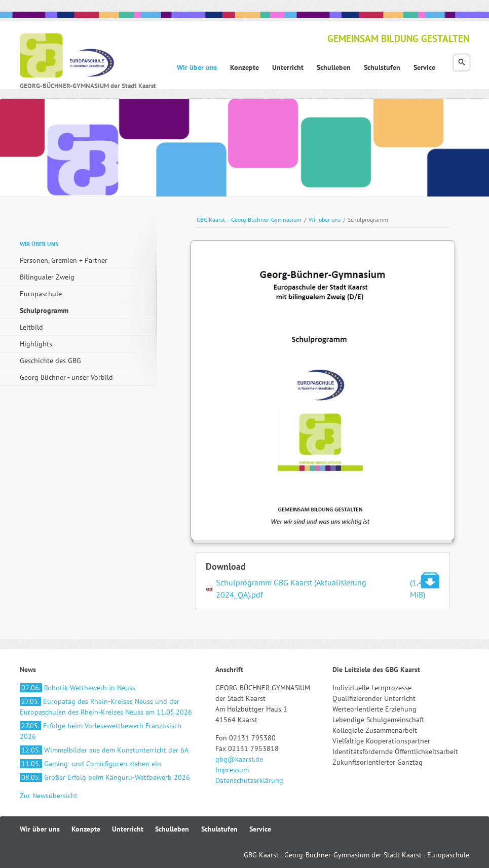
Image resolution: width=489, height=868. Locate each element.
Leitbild (31, 327)
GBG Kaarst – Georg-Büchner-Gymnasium (249, 220)
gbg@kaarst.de (239, 759)
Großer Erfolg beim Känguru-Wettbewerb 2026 (105, 777)
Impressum (232, 770)
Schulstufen (219, 829)
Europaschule (41, 294)
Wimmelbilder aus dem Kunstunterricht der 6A (104, 750)
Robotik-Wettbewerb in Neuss (78, 688)
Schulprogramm (44, 310)
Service (260, 829)
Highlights (36, 344)
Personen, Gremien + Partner (64, 260)
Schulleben (172, 829)
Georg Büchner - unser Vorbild (66, 377)
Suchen (461, 63)
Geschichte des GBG (50, 361)
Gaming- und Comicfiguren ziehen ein (90, 764)
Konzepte (86, 829)
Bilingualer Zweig (47, 277)
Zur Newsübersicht (49, 796)
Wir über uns (325, 220)
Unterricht (128, 829)
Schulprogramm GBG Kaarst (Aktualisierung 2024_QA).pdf (328, 588)
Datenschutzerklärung (249, 780)
